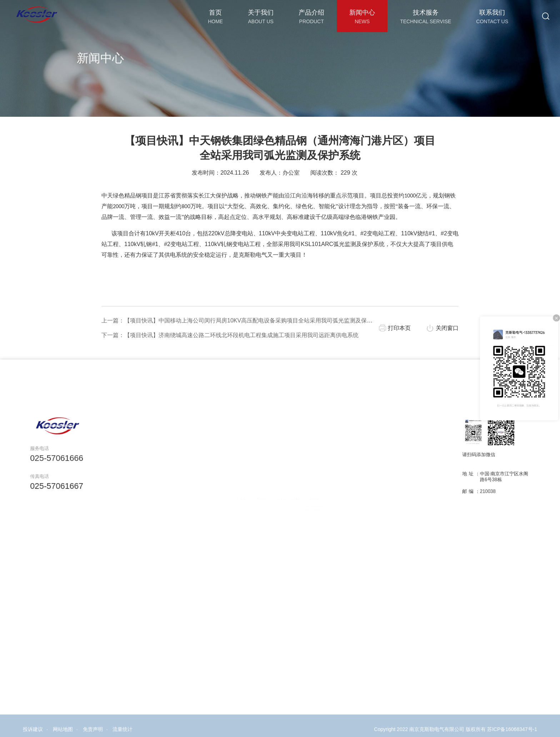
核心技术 (228, 501)
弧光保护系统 (255, 514)
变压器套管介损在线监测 (255, 527)
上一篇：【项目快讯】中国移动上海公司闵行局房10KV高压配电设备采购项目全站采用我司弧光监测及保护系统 (243, 339)
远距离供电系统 (255, 561)
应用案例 (228, 518)
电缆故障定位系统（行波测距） (255, 578)
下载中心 (301, 509)
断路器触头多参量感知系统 (255, 496)
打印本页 (399, 346)
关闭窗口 (447, 346)
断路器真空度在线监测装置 (255, 544)
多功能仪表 (255, 587)
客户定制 (301, 505)
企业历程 (228, 505)
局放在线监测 (255, 509)
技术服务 (301, 487)
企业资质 (228, 514)
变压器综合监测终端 (255, 501)
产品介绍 (255, 487)
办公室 (291, 191)
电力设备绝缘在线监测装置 (255, 548)
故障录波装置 (255, 565)
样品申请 (301, 501)
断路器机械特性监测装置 (255, 539)
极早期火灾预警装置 (255, 583)
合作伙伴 (228, 522)
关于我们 (228, 487)
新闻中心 (282, 487)
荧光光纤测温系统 (255, 505)
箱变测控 (255, 570)
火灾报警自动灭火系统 (255, 557)
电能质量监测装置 (255, 553)
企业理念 (228, 509)
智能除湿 (255, 574)
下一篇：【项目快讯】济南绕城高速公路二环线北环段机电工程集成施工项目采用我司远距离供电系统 (230, 353)
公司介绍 (228, 496)
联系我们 (326, 487)
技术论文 (301, 496)
